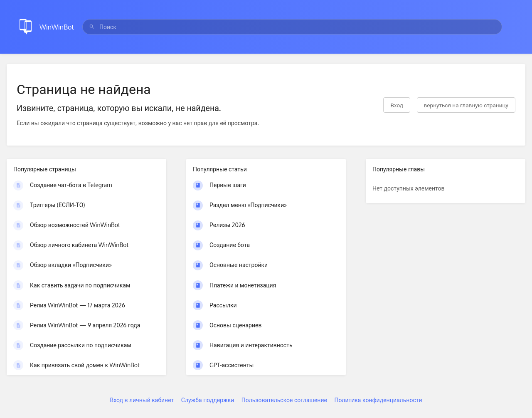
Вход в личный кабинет (142, 400)
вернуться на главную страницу (466, 105)
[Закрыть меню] (513, 27)
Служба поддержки (208, 400)
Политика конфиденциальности (378, 400)
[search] (292, 27)
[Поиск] (92, 27)
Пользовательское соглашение (284, 400)
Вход (397, 105)
